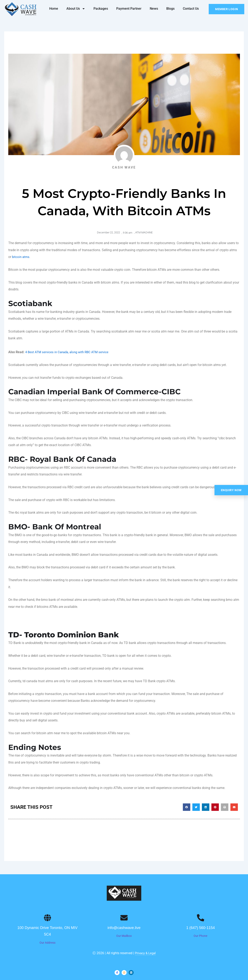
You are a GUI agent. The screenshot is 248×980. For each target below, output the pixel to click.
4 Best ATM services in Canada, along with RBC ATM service (69, 352)
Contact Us (191, 9)
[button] (187, 807)
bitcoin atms (21, 257)
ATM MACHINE (144, 232)
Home (54, 9)
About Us (76, 9)
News (154, 9)
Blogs (170, 9)
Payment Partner (129, 9)
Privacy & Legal (145, 953)
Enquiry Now (231, 490)
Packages (101, 9)
